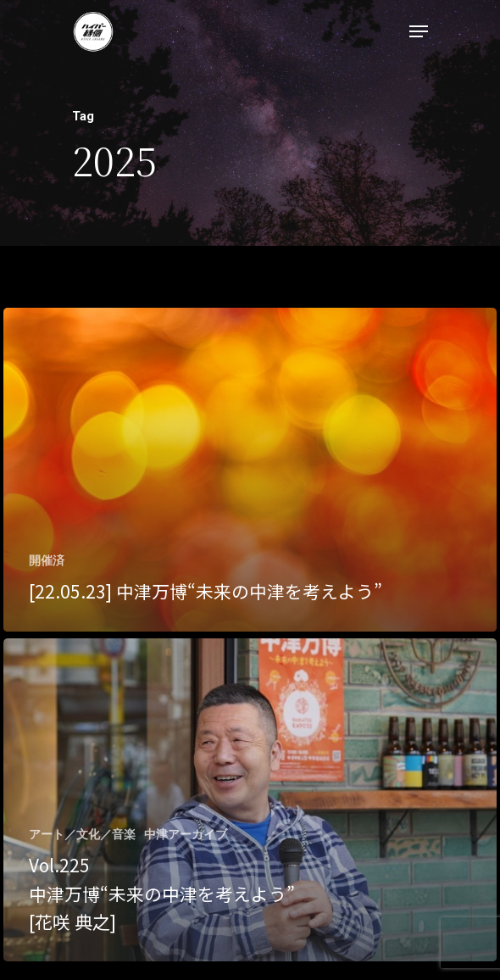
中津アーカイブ (186, 834)
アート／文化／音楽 (82, 834)
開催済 (47, 560)
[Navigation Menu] (419, 31)
